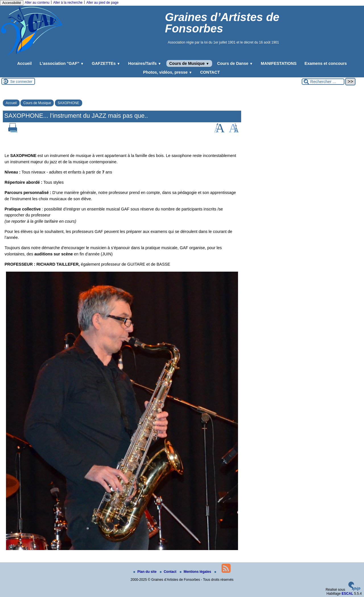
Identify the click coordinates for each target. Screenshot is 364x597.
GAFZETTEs (106, 63)
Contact (169, 572)
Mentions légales (196, 572)
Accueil (24, 63)
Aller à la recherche (68, 3)
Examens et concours (326, 63)
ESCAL (347, 594)
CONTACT (210, 72)
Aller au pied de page (102, 3)
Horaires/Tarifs (145, 63)
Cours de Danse (235, 63)
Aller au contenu (37, 3)
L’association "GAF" (62, 63)
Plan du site (145, 572)
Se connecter (21, 81)
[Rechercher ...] (323, 82)
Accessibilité (12, 3)
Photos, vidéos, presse (168, 72)
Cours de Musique (189, 63)
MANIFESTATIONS (279, 63)
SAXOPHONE (69, 103)
